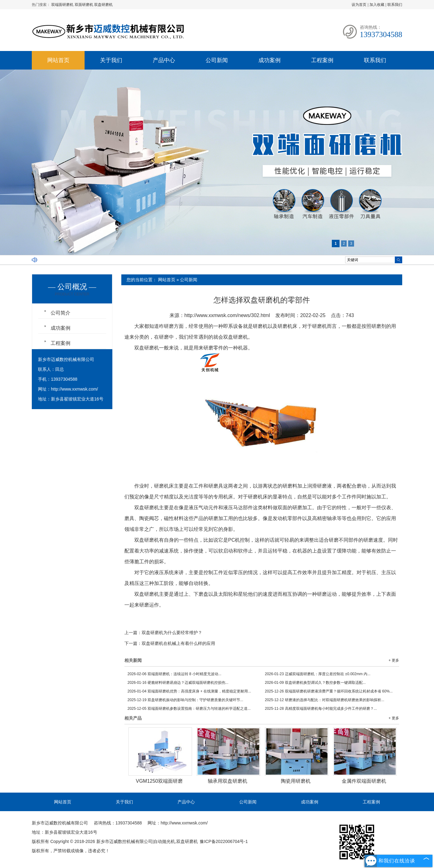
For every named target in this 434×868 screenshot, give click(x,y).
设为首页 (359, 5)
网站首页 (58, 60)
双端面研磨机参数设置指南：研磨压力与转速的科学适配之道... (189, 709)
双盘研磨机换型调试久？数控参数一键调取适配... (315, 683)
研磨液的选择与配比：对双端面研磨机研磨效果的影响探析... (325, 700)
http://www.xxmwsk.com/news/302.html (227, 315)
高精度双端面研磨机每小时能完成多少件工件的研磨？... (321, 709)
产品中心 (164, 60)
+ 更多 (394, 660)
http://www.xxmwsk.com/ (74, 389)
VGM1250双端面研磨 (159, 781)
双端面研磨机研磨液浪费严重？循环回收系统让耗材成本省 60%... (329, 691)
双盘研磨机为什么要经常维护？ (172, 633)
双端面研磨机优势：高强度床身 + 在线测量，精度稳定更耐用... (189, 691)
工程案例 (322, 60)
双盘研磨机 (103, 5)
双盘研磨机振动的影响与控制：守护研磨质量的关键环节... (185, 700)
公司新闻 (217, 60)
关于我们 (111, 60)
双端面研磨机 (63, 5)
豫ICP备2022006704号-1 (224, 841)
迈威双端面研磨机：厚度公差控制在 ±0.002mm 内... (318, 674)
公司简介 (61, 313)
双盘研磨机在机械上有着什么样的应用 (178, 643)
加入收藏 (377, 5)
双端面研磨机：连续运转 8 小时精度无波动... (174, 674)
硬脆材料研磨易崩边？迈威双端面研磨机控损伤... (178, 683)
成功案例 (269, 60)
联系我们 (395, 5)
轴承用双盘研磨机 (227, 781)
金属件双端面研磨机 (364, 781)
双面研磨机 (84, 5)
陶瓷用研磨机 (296, 781)
